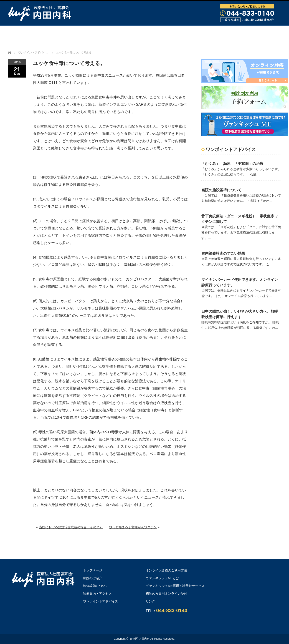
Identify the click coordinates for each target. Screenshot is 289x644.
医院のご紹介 (93, 578)
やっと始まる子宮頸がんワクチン (133, 527)
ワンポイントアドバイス (239, 33)
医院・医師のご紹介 (85, 33)
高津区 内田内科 (140, 639)
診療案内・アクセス (184, 33)
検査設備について (134, 33)
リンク (150, 601)
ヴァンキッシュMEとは (162, 578)
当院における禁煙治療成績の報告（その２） (71, 527)
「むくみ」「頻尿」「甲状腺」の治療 (232, 164)
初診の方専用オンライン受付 (166, 594)
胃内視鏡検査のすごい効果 (223, 253)
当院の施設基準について (221, 190)
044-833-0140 (172, 610)
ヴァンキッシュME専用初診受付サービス (175, 586)
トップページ (40, 33)
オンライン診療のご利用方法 (144, 47)
